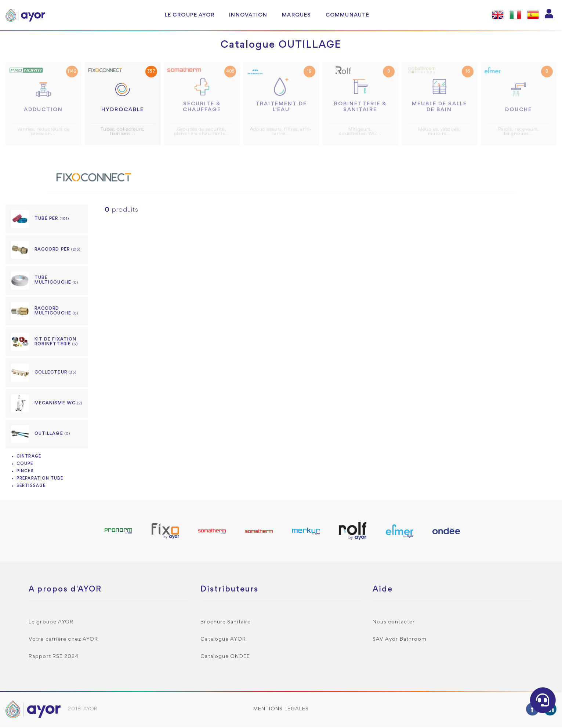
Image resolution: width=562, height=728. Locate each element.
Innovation (248, 15)
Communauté (347, 15)
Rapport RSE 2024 (54, 658)
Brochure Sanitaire (226, 623)
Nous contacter (394, 623)
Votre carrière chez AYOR (63, 640)
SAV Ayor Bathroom (400, 640)
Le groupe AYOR (190, 15)
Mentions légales (281, 710)
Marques (296, 15)
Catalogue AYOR (223, 640)
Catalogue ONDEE (225, 658)
